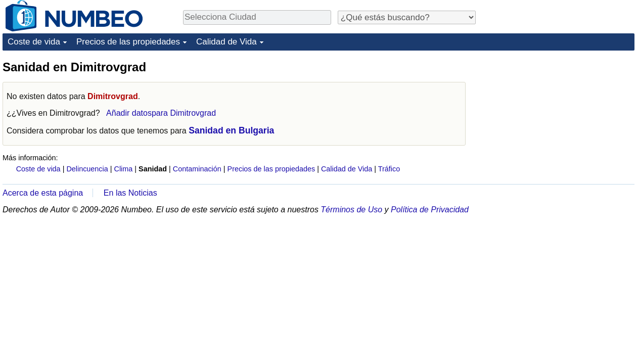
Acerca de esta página (43, 193)
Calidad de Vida (226, 42)
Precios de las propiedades (128, 42)
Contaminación (197, 169)
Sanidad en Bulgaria (231, 130)
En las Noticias (130, 193)
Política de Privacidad (430, 210)
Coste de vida (34, 42)
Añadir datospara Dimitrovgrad (161, 113)
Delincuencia (87, 169)
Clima (124, 169)
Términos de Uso (351, 210)
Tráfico (389, 169)
